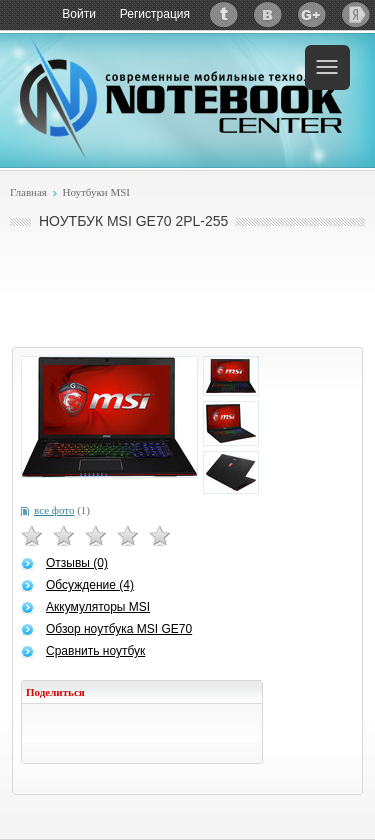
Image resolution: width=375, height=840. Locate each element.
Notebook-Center (181, 98)
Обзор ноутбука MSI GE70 (119, 629)
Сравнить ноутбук (95, 651)
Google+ (312, 14)
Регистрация (155, 14)
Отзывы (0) (77, 563)
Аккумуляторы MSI (98, 607)
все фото (54, 510)
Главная (28, 192)
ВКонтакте (268, 14)
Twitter (224, 14)
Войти (79, 14)
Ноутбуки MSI (96, 192)
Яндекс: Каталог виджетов (356, 14)
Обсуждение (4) (90, 585)
